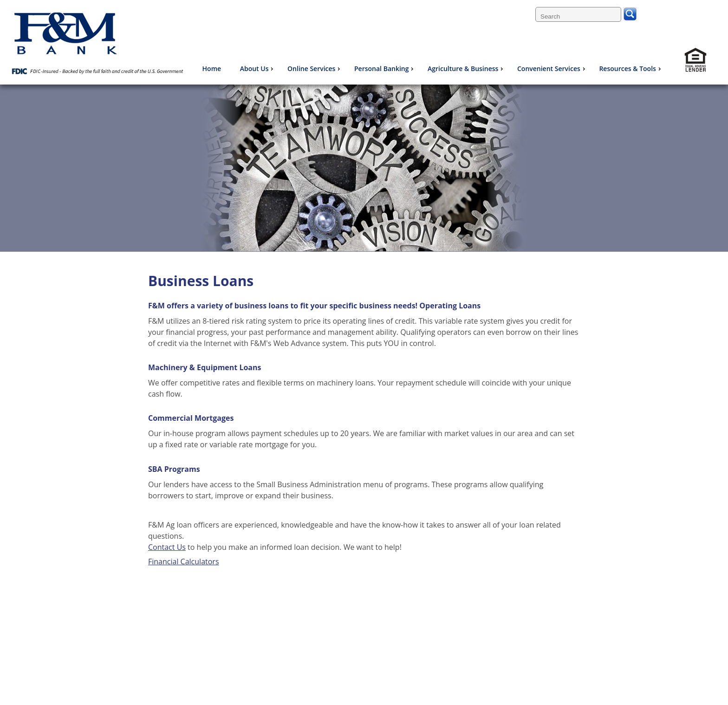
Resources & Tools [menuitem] (631, 69)
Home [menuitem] (212, 69)
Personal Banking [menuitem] (385, 69)
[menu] (431, 69)
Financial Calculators (184, 561)
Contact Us (167, 547)
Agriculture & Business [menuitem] (466, 69)
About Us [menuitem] (258, 69)
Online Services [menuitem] (315, 69)
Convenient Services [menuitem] (552, 69)
